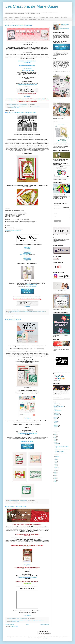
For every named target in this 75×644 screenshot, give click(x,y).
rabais (27, 106)
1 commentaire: (23, 310)
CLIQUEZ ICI (27, 96)
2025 (55, 434)
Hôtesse (51, 17)
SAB (55, 424)
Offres (6, 19)
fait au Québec (19, 312)
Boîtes (55, 408)
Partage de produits (13, 19)
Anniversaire (56, 404)
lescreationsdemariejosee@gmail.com (27, 85)
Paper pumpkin (30, 620)
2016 (55, 475)
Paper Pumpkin (32, 19)
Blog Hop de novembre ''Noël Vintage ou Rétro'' (21, 113)
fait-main (23, 312)
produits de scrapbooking (18, 106)
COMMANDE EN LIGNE (28, 71)
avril (56, 464)
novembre (57, 445)
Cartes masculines (57, 411)
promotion (24, 106)
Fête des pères (57, 415)
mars (56, 466)
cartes (13, 620)
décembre (57, 444)
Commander (17, 17)
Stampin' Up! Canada (37, 106)
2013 (55, 480)
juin (56, 461)
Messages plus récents (10, 625)
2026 (55, 433)
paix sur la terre (25, 620)
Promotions (36, 17)
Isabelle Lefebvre (27, 250)
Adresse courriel (57, 209)
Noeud (55, 419)
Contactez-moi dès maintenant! (27, 65)
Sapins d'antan (34, 312)
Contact (11, 17)
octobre (57, 455)
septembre (57, 456)
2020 (55, 442)
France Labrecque (27, 251)
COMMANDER (33, 286)
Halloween (56, 417)
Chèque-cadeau (64, 17)
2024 (55, 436)
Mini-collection (27, 312)
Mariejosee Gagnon (27, 253)
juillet (56, 460)
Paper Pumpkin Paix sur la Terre (16, 507)
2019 (55, 471)
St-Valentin (56, 425)
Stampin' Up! (31, 106)
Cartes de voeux (41, 19)
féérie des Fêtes (11, 106)
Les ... (58, 242)
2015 (55, 477)
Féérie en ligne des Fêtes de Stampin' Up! (19, 25)
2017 (55, 474)
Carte (13, 312)
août (56, 458)
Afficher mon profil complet (64, 29)
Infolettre (57, 17)
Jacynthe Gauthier (27, 258)
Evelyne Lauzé (27, 256)
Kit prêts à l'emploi (17, 620)
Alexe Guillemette (27, 261)
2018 (55, 472)
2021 (55, 441)
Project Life (56, 421)
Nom (55, 217)
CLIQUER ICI (27, 63)
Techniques (56, 427)
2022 (55, 439)
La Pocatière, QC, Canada (15, 107)
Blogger (46, 638)
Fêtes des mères (57, 416)
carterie (15, 312)
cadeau (55, 428)
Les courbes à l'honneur (13, 319)
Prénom (55, 213)
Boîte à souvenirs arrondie (59, 407)
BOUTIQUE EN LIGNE (32, 285)
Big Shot (56, 405)
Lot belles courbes (15, 502)
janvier (57, 469)
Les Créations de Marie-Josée (32, 6)
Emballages (56, 413)
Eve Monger (27, 249)
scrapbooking (39, 312)
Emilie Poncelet (27, 257)
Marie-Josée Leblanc (24, 255)
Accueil (6, 17)
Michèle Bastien (27, 252)
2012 (55, 482)
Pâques (55, 423)
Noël (31, 312)
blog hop (10, 312)
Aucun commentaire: (23, 105)
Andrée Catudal (27, 247)
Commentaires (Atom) (14, 626)
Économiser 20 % (44, 17)
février (57, 467)
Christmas (56, 412)
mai (56, 463)
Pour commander (27, 68)
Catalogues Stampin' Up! (27, 17)
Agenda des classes (23, 19)
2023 (55, 438)
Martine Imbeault (27, 260)
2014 (55, 479)
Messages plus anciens (45, 625)
